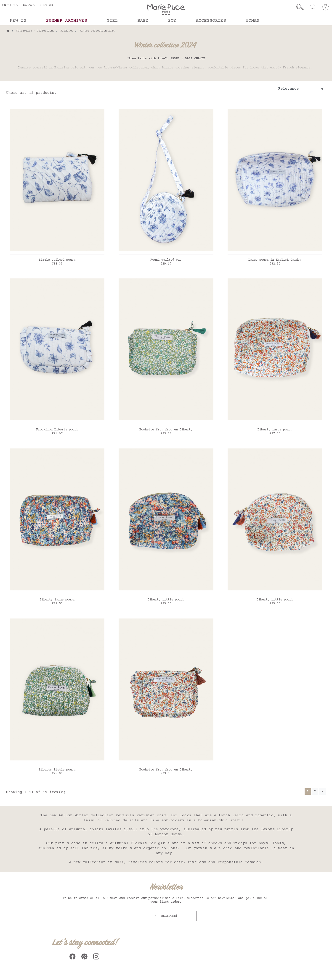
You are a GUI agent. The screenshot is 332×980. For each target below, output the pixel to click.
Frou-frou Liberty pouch (57, 430)
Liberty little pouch (166, 600)
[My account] (312, 7)
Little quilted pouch (57, 260)
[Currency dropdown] (17, 5)
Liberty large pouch (275, 430)
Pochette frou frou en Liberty (166, 430)
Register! (168, 916)
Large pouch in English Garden (275, 260)
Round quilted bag (166, 260)
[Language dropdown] (6, 5)
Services (47, 5)
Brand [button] (27, 5)
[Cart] (325, 7)
